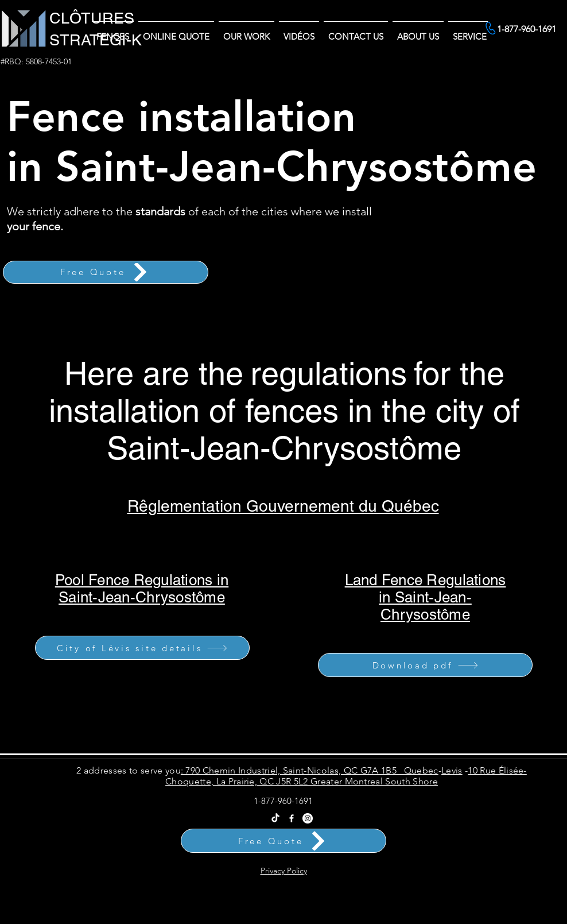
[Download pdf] (425, 665)
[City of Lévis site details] (142, 648)
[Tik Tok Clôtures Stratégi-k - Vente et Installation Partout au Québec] (275, 818)
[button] (418, 31)
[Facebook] (292, 818)
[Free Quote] (106, 272)
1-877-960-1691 (283, 801)
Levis (452, 770)
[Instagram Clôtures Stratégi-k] (308, 818)
